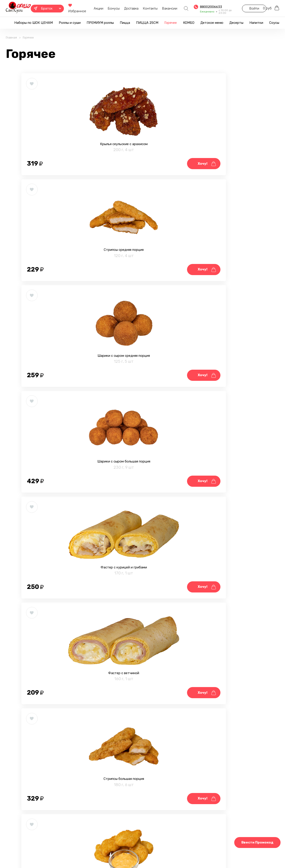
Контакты (144, 8)
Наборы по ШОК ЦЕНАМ (34, 23)
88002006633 (205, 7)
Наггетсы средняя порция (142, 407)
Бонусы (108, 8)
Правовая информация (91, 853)
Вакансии (164, 8)
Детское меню (212, 23)
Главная (11, 44)
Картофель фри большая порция (62, 767)
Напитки (256, 23)
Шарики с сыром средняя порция (223, 166)
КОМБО (189, 23)
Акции (93, 8)
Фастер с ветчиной (223, 287)
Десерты (236, 23)
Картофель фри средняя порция (223, 647)
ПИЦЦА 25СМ (147, 23)
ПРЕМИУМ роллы (100, 23)
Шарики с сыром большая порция (62, 287)
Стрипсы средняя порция (142, 166)
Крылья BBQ (223, 527)
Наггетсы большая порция (142, 647)
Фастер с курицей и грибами (142, 287)
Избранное (74, 9)
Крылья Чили (223, 407)
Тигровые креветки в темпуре (142, 527)
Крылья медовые (62, 527)
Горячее (171, 23)
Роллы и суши (70, 23)
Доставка (125, 8)
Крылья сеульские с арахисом (62, 166)
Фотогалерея (126, 853)
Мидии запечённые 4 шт (62, 647)
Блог (147, 853)
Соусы (274, 23)
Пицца (125, 23)
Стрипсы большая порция (62, 407)
